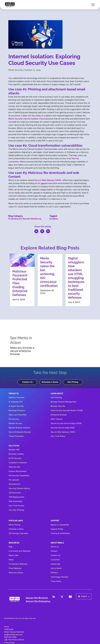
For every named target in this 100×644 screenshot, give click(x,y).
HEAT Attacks (57, 419)
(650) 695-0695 (10, 637)
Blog (10, 547)
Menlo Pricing (14, 525)
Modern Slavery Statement (14, 632)
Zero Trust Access (16, 506)
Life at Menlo (56, 568)
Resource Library (16, 573)
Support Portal (57, 529)
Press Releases (15, 568)
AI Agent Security (16, 406)
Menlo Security (15, 203)
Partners (54, 573)
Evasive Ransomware (18, 471)
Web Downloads (15, 501)
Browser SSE (14, 450)
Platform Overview (16, 397)
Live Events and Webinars (20, 551)
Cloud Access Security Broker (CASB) (67, 410)
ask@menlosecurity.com (13, 635)
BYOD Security (15, 458)
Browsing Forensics (17, 410)
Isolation (54, 219)
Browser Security (58, 406)
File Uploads (14, 480)
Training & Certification (60, 533)
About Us (55, 547)
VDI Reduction (15, 493)
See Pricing (73, 382)
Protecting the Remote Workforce (25, 219)
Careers (54, 551)
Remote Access (15, 423)
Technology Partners (59, 577)
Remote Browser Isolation (19, 428)
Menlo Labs (14, 555)
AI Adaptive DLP (16, 402)
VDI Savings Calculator (18, 533)
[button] (92, 5)
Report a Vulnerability (60, 525)
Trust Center (56, 581)
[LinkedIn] (54, 597)
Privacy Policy (10, 643)
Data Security (14, 467)
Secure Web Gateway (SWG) (48, 180)
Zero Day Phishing (16, 510)
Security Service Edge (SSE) (63, 428)
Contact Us (27, 382)
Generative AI (14, 484)
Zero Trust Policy (58, 436)
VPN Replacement (16, 497)
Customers (55, 560)
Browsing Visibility (16, 454)
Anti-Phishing (56, 397)
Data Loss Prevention (18, 415)
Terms (7, 627)
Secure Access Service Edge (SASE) (66, 423)
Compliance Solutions (18, 463)
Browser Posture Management (64, 402)
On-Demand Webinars (18, 564)
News (11, 560)
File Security (14, 419)
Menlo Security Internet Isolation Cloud (27, 119)
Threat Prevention (16, 436)
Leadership (55, 564)
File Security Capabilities (19, 475)
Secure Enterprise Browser (20, 432)
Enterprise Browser (59, 415)
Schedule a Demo (50, 382)
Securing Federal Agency (19, 488)
